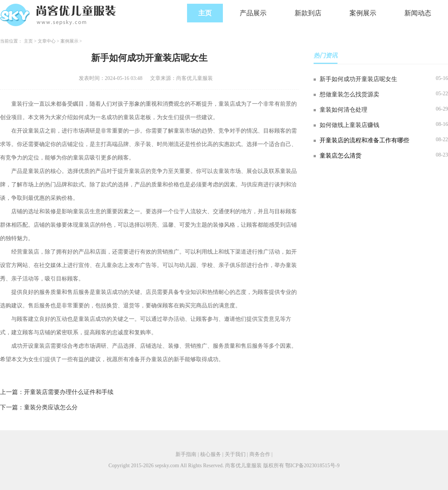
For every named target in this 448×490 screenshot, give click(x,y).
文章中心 (47, 41)
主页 (205, 13)
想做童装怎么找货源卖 (349, 94)
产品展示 (253, 13)
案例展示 (363, 13)
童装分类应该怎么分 (51, 407)
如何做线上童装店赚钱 (349, 125)
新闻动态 (418, 13)
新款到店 (308, 13)
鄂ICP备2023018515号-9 (312, 466)
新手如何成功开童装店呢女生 (358, 79)
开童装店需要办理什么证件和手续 (69, 392)
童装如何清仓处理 (343, 110)
